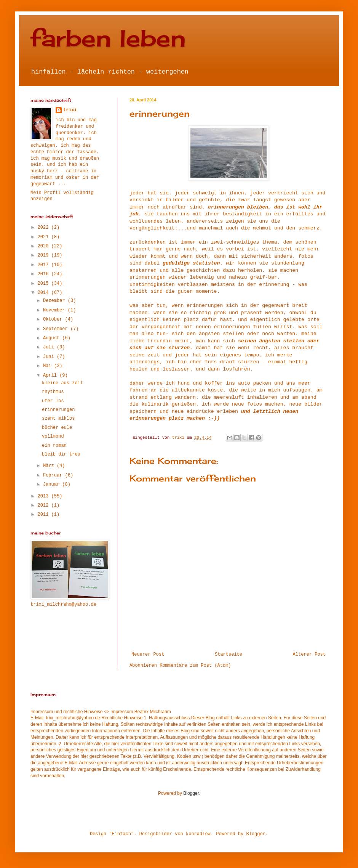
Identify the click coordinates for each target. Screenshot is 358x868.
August (53, 338)
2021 (45, 237)
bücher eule (57, 428)
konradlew (198, 834)
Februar (54, 475)
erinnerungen (58, 410)
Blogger (191, 793)
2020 (45, 246)
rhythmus (53, 392)
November (55, 310)
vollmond (53, 436)
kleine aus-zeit (62, 383)
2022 (45, 228)
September (57, 329)
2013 (45, 496)
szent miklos (58, 419)
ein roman (54, 446)
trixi (70, 110)
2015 (45, 284)
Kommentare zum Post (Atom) (195, 666)
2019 (45, 255)
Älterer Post (309, 655)
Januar (53, 485)
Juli (50, 347)
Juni (50, 357)
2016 (45, 274)
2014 (45, 293)
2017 (45, 265)
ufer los (53, 401)
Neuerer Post (148, 655)
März (50, 466)
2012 (45, 505)
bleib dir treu (61, 454)
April (51, 375)
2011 (45, 515)
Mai (49, 366)
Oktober (54, 319)
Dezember (55, 301)
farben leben (108, 38)
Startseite (229, 655)
